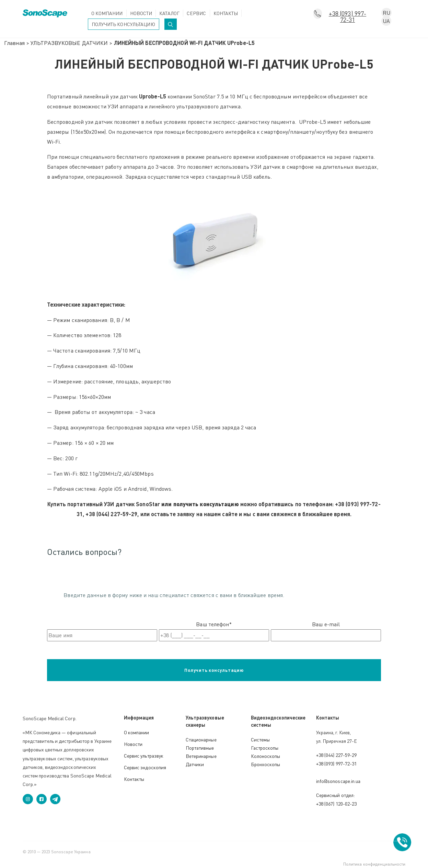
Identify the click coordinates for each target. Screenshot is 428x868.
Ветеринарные (201, 756)
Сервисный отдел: (336, 795)
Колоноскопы (266, 756)
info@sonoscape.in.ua (338, 781)
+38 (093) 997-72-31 (348, 14)
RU (386, 13)
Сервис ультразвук (144, 756)
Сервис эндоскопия (145, 767)
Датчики (195, 764)
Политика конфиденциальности (374, 864)
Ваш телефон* (214, 631)
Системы (261, 740)
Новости (141, 13)
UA (386, 21)
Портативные (200, 748)
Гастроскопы (265, 748)
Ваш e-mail (326, 631)
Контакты (226, 13)
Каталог (169, 13)
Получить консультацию (123, 24)
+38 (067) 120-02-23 (337, 804)
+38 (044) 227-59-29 (337, 755)
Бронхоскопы (266, 764)
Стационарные (201, 740)
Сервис (196, 13)
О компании (107, 13)
